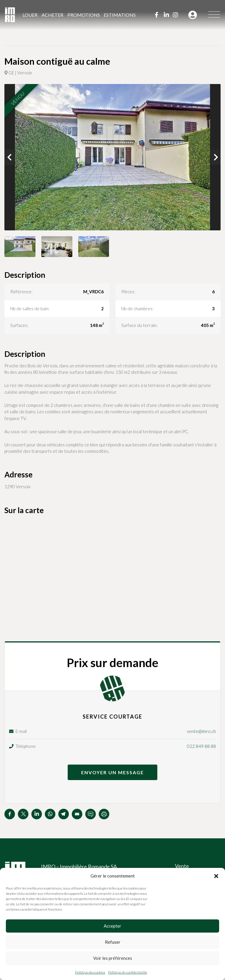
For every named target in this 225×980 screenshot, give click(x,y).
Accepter (112, 926)
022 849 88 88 (201, 746)
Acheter (52, 15)
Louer (30, 15)
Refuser (113, 942)
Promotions (84, 15)
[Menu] (214, 15)
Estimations (120, 15)
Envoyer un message (112, 772)
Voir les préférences (113, 958)
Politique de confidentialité (128, 972)
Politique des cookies (90, 972)
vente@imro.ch (201, 731)
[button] (216, 876)
